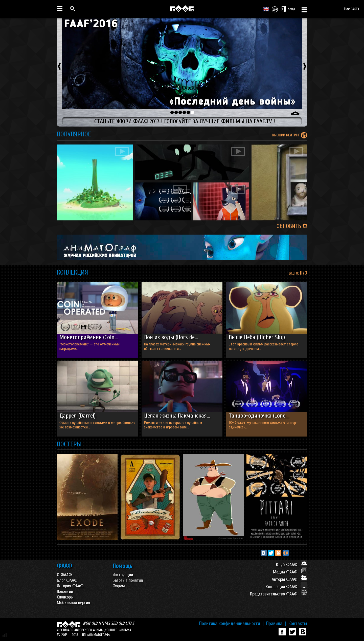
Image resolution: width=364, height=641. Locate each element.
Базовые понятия (128, 580)
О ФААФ (64, 575)
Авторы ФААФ (289, 579)
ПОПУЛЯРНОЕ (74, 134)
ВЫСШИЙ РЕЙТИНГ (286, 135)
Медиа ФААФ (290, 572)
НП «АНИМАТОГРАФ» (96, 635)
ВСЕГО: (294, 273)
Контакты (298, 624)
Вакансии (65, 592)
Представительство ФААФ (279, 594)
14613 (352, 9)
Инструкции (123, 575)
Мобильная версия (73, 603)
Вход (288, 9)
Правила (276, 624)
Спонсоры (65, 597)
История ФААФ (70, 586)
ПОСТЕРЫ (69, 444)
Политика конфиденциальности (231, 624)
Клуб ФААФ (292, 565)
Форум (119, 586)
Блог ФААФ (67, 580)
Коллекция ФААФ (286, 587)
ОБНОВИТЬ (292, 226)
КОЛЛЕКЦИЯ (72, 272)
